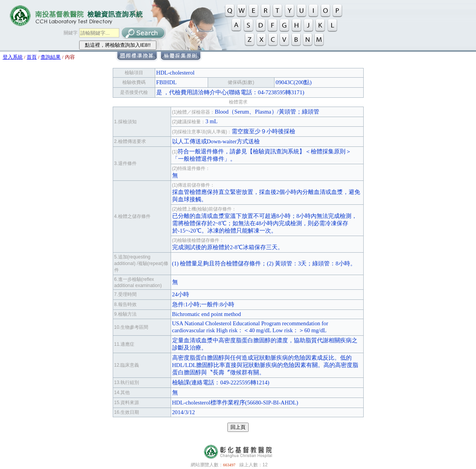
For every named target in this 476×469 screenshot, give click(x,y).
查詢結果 (51, 57)
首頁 (32, 57)
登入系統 (13, 57)
